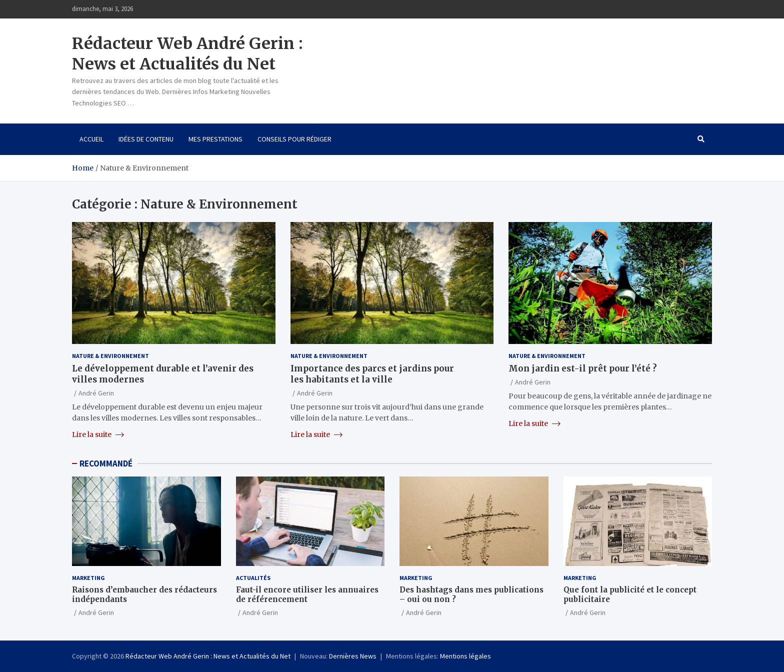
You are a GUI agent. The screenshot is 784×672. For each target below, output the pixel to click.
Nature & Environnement (110, 356)
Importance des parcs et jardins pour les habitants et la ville (372, 374)
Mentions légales (465, 656)
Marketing (88, 578)
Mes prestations (215, 139)
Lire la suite (98, 434)
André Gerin (96, 393)
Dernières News (353, 656)
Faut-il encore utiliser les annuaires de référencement (307, 595)
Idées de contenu (146, 139)
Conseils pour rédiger (294, 139)
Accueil (91, 139)
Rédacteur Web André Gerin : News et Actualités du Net (187, 54)
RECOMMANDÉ (106, 463)
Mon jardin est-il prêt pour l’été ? (583, 368)
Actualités (253, 578)
